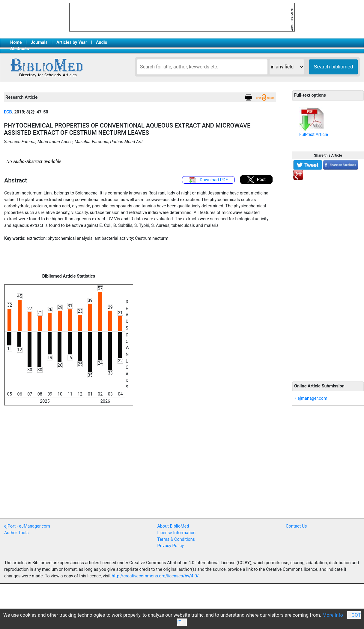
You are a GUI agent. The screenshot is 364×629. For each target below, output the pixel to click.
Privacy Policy (171, 546)
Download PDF (208, 180)
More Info (333, 615)
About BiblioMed (173, 526)
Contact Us (296, 526)
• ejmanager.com (311, 398)
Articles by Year (72, 42)
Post (256, 180)
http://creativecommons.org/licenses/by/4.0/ (155, 576)
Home (16, 42)
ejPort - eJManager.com (27, 526)
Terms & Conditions (176, 539)
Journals (39, 42)
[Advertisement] (328, 278)
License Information (177, 533)
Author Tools (16, 533)
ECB (8, 112)
